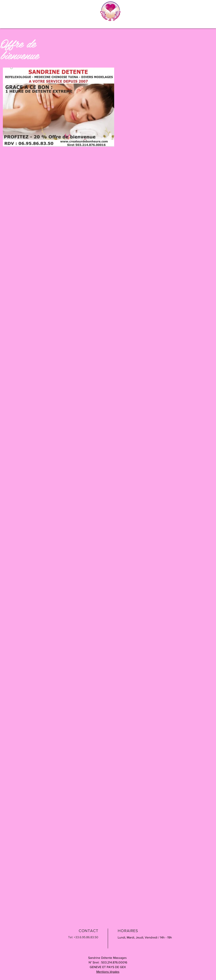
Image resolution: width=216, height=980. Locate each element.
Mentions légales (108, 972)
